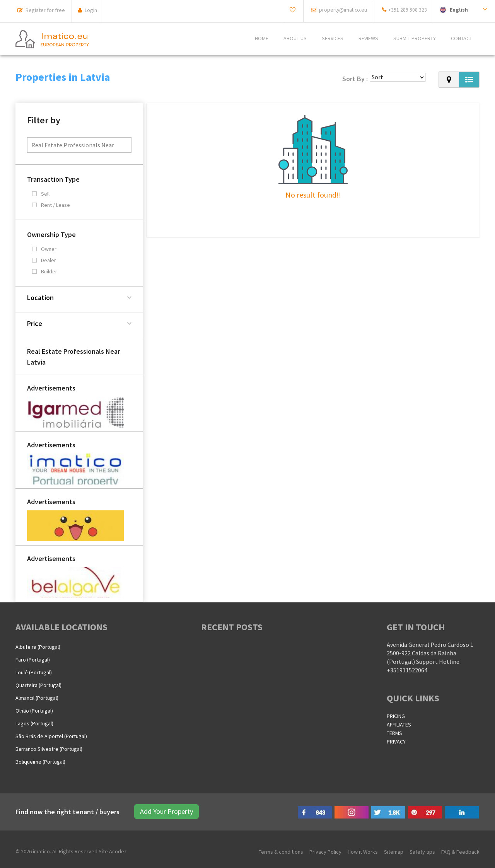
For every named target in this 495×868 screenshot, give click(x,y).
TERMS (394, 733)
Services (333, 39)
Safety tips (422, 852)
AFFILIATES (399, 725)
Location (40, 298)
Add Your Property (166, 811)
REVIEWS (368, 39)
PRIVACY (396, 742)
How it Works (363, 852)
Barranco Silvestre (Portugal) (49, 749)
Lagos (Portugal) (34, 723)
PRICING (396, 716)
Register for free (45, 10)
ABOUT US (295, 39)
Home (262, 39)
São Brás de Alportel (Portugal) (51, 736)
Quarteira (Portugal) (38, 685)
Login (91, 10)
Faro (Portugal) (33, 660)
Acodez (118, 851)
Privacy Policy (325, 852)
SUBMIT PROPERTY (415, 39)
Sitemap (394, 852)
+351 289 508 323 (408, 10)
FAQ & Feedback (460, 852)
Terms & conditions (281, 852)
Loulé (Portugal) (34, 672)
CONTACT (462, 39)
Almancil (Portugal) (37, 698)
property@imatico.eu (342, 10)
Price (35, 323)
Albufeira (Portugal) (38, 647)
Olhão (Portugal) (34, 711)
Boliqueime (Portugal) (40, 762)
